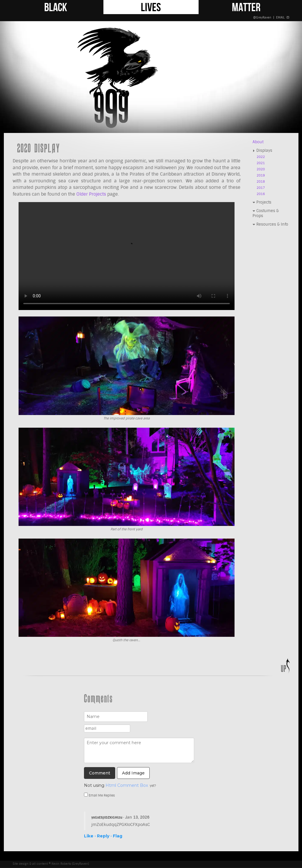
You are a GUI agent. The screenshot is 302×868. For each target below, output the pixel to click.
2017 (261, 188)
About (258, 142)
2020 (261, 169)
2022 (261, 157)
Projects (262, 202)
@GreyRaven (262, 18)
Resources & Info (270, 224)
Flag (118, 836)
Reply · (104, 836)
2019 (261, 175)
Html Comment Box (127, 785)
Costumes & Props (266, 213)
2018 (261, 182)
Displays (262, 150)
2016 (261, 194)
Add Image (133, 773)
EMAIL (283, 18)
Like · (90, 836)
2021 (261, 163)
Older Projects (91, 194)
